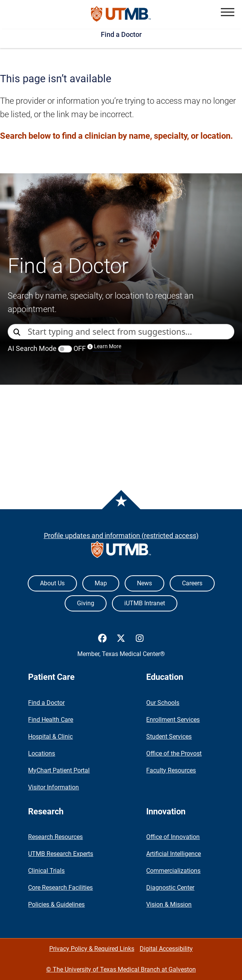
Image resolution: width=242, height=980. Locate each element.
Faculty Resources (171, 770)
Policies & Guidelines (56, 904)
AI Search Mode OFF (64, 348)
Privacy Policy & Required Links (92, 949)
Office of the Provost (174, 753)
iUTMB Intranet (145, 603)
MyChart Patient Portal (59, 770)
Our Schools (163, 703)
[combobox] (131, 332)
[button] (228, 12)
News (144, 583)
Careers (192, 583)
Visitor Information (53, 787)
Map (101, 583)
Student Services (169, 737)
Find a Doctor (121, 34)
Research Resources (55, 837)
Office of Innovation (173, 837)
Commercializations (173, 871)
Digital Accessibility (166, 949)
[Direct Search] (18, 332)
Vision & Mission (169, 904)
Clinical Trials (46, 871)
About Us (52, 583)
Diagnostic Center (170, 888)
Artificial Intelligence (174, 854)
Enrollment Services (173, 720)
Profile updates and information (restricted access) (121, 536)
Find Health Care (51, 720)
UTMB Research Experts (61, 854)
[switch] (65, 349)
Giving (86, 603)
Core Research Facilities (60, 888)
